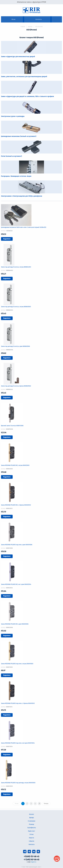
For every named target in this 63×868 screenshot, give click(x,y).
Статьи (31, 834)
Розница (31, 824)
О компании (32, 821)
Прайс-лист (31, 831)
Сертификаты (32, 828)
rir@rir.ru (34, 862)
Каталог (32, 814)
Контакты (32, 844)
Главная (23, 27)
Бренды (30, 27)
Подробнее (7, 239)
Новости (31, 838)
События (31, 841)
